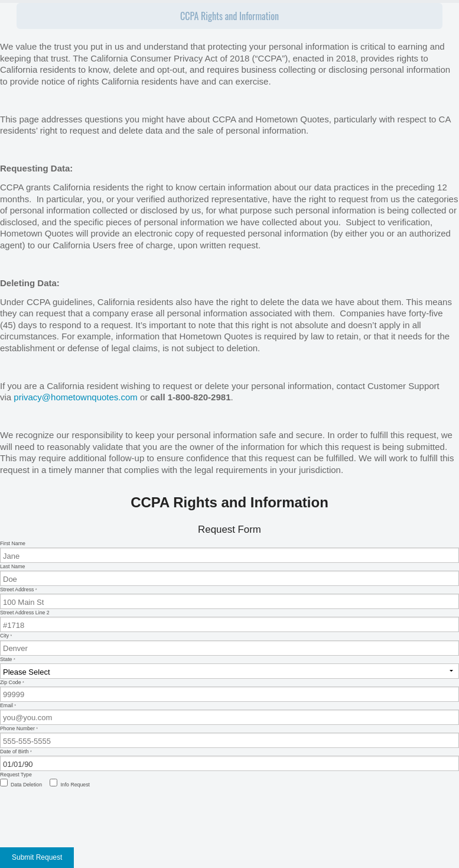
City (230, 644)
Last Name (230, 575)
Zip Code (230, 691)
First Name (230, 552)
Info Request (75, 785)
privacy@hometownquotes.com (76, 397)
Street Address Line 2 (230, 621)
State (230, 668)
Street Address (230, 598)
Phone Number (230, 737)
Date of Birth (230, 760)
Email (230, 714)
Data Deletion (26, 785)
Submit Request (37, 857)
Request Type (16, 775)
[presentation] (90, 815)
